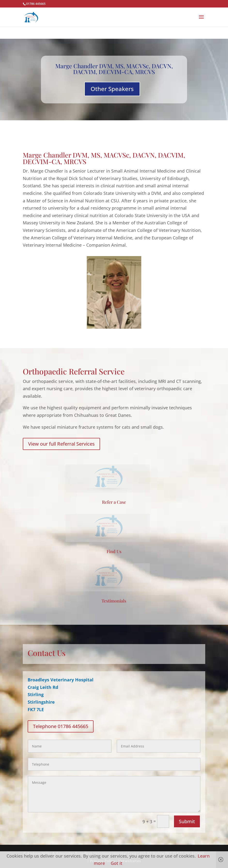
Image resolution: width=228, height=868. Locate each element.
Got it (117, 863)
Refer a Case (114, 502)
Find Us (114, 551)
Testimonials (114, 601)
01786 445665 (36, 4)
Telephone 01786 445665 (61, 726)
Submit (187, 821)
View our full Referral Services (61, 444)
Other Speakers (112, 89)
